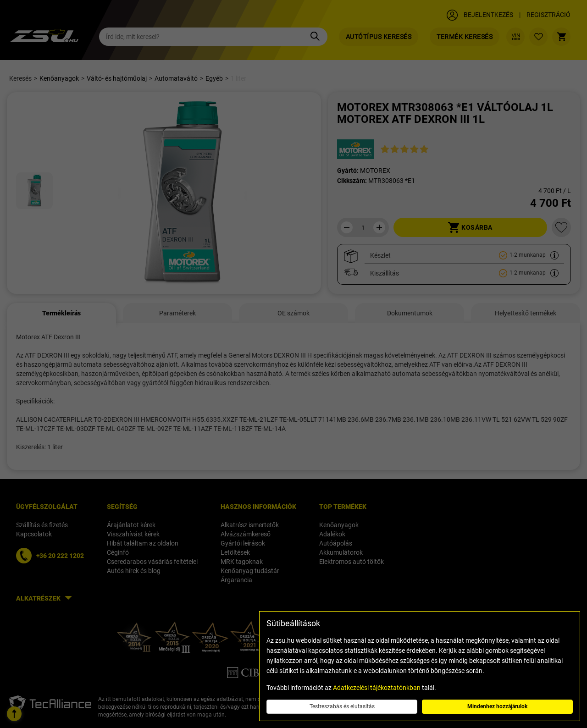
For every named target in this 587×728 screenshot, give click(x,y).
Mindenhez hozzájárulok (497, 706)
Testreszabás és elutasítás (342, 706)
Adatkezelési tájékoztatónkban (377, 688)
